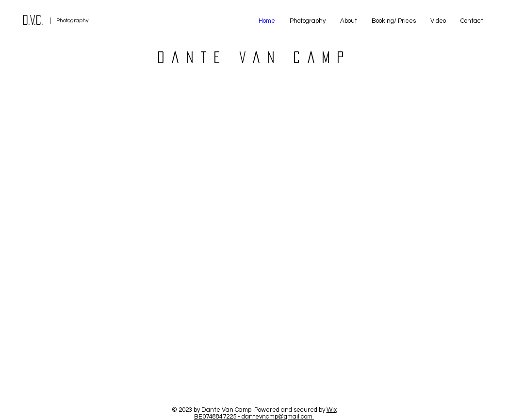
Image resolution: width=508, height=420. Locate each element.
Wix (332, 410)
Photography (72, 21)
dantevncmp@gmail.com (277, 417)
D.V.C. (33, 20)
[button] (308, 21)
